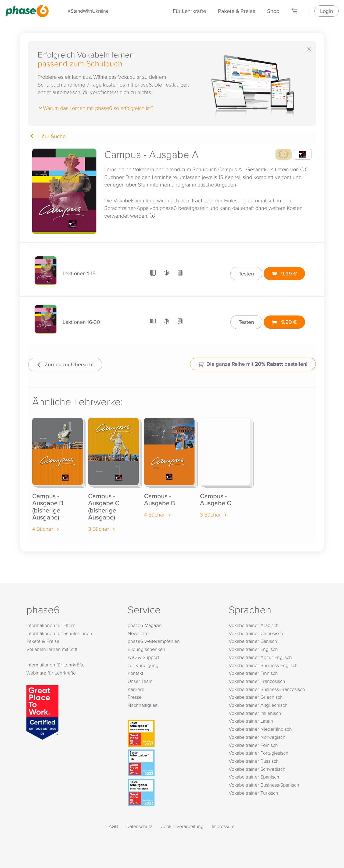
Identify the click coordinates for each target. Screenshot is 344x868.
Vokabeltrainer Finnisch (253, 673)
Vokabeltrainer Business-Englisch (263, 665)
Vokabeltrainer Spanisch (254, 777)
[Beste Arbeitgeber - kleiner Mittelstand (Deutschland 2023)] (173, 792)
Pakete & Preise (237, 11)
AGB (113, 826)
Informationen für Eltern (51, 625)
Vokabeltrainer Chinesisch (256, 633)
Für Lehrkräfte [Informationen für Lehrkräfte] (189, 11)
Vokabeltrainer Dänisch (253, 641)
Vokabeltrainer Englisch (253, 649)
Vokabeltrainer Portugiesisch (259, 753)
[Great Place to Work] (42, 712)
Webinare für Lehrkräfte (51, 673)
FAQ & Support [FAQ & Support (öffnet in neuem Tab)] (143, 657)
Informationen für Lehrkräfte (55, 665)
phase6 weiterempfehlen (154, 641)
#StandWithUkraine (88, 11)
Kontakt (135, 673)
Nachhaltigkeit (143, 705)
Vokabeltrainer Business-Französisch (267, 689)
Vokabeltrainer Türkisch (253, 793)
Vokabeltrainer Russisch (254, 761)
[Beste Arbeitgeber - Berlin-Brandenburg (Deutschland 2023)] (173, 733)
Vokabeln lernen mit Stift (52, 649)
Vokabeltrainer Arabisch (254, 625)
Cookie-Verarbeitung (182, 826)
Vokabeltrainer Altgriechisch (258, 705)
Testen (246, 273)
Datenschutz (139, 826)
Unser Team (140, 681)
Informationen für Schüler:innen (59, 633)
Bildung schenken (146, 649)
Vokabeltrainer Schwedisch (257, 769)
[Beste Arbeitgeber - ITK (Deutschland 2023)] (173, 763)
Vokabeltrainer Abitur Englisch (260, 657)
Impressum (223, 826)
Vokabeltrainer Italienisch (255, 713)
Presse (135, 697)
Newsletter (139, 633)
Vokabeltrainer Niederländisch (260, 729)
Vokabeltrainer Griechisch (256, 697)
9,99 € (284, 273)
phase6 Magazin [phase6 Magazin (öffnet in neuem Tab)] (145, 625)
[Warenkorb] (295, 11)
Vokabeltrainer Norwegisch (257, 737)
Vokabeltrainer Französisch (257, 681)
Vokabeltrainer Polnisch (253, 745)
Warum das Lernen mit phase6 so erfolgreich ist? (96, 108)
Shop (273, 11)
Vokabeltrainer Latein (251, 721)
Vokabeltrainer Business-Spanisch (264, 785)
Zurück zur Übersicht (65, 364)
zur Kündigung (143, 665)
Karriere (136, 689)
